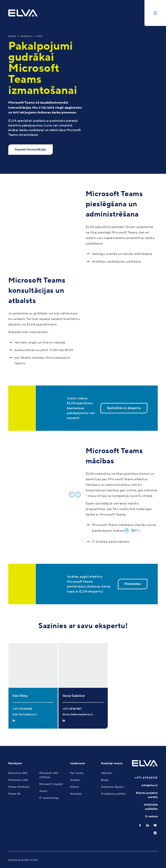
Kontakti (76, 794)
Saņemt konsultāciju (31, 150)
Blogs (105, 780)
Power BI (14, 794)
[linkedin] (148, 825)
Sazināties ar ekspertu (124, 408)
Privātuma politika (113, 794)
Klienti (75, 787)
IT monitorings (49, 798)
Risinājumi (26, 36)
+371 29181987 (72, 709)
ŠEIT (135, 531)
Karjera (75, 780)
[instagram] (155, 833)
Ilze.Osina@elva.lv (25, 714)
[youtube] (155, 825)
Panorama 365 (18, 780)
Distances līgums (112, 787)
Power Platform (19, 787)
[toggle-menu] (155, 13)
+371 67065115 (146, 778)
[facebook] (140, 825)
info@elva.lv (150, 785)
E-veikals (151, 816)
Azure (43, 791)
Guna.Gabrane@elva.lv (78, 714)
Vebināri (107, 773)
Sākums (12, 36)
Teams (39, 36)
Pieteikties (133, 584)
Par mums (77, 773)
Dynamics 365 (18, 773)
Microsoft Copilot (51, 784)
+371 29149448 (22, 709)
